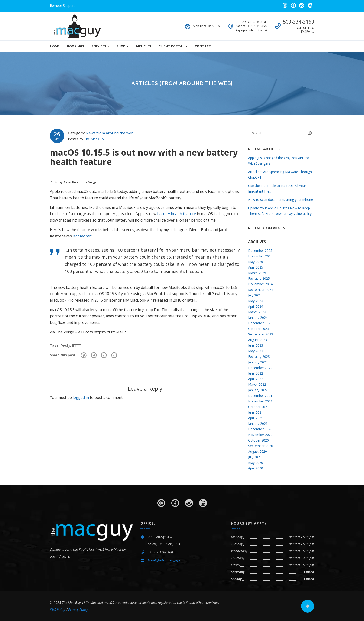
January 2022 (258, 390)
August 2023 (258, 340)
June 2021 (256, 412)
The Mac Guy (94, 139)
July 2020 (255, 457)
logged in (81, 398)
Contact (203, 46)
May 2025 (256, 262)
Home (55, 46)
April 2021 (256, 418)
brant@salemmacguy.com (167, 560)
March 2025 (257, 273)
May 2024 (256, 301)
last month (82, 236)
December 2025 (260, 251)
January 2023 (258, 362)
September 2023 (261, 334)
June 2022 (256, 373)
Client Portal (171, 46)
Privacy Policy (78, 609)
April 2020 (256, 468)
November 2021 (260, 401)
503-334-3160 (299, 22)
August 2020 (258, 451)
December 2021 (260, 396)
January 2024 (258, 317)
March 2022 (257, 384)
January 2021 (258, 423)
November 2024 (260, 284)
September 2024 (261, 290)
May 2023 (256, 351)
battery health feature (177, 214)
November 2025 (260, 256)
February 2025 (259, 278)
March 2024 (257, 312)
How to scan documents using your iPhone (281, 200)
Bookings (76, 46)
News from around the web (110, 133)
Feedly (65, 345)
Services (99, 46)
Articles (143, 46)
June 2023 (256, 345)
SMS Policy (307, 32)
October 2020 (258, 440)
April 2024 (256, 306)
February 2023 (259, 357)
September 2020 (261, 446)
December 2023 (260, 323)
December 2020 (260, 429)
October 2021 (258, 407)
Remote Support (62, 5)
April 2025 (256, 267)
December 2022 (260, 368)
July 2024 (255, 295)
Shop (121, 46)
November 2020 (260, 435)
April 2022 (256, 379)
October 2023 (258, 329)
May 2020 (256, 463)
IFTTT (76, 345)
